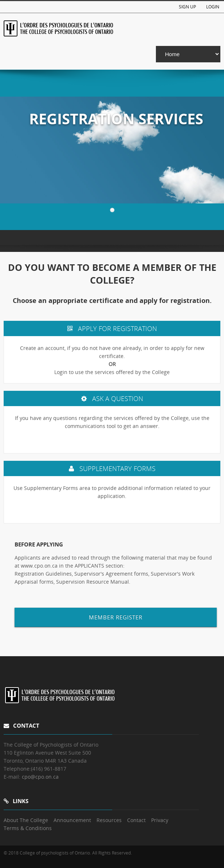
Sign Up (187, 7)
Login (213, 7)
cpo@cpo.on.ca (40, 777)
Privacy (160, 820)
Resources (109, 820)
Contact (136, 820)
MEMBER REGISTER (116, 617)
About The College (26, 820)
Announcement (72, 820)
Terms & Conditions (28, 828)
